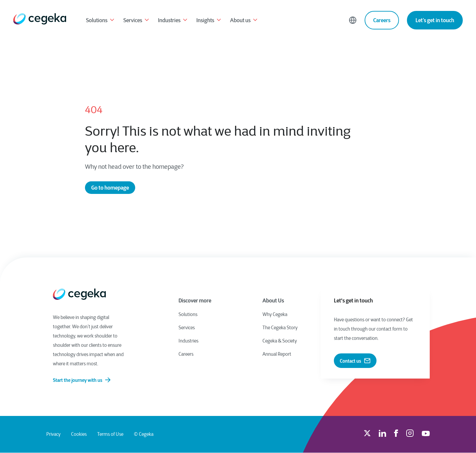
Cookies (79, 434)
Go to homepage (110, 188)
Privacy (53, 434)
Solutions (101, 21)
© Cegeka (144, 434)
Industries (173, 21)
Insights (209, 21)
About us (244, 21)
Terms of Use (110, 434)
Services (137, 21)
